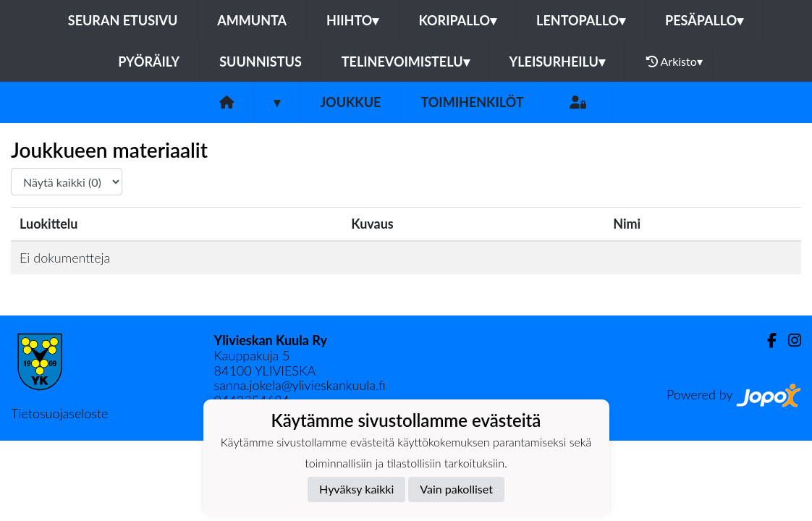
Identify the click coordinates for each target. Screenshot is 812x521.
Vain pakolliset (456, 489)
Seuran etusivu (123, 20)
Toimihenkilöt (472, 102)
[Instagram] (789, 340)
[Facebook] (766, 340)
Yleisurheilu (557, 62)
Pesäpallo (704, 20)
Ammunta (252, 20)
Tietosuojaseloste (59, 413)
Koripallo (457, 20)
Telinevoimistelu (406, 62)
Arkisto (674, 62)
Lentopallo (581, 20)
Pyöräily (149, 62)
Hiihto (352, 20)
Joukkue (350, 102)
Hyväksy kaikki (356, 489)
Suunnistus (261, 62)
